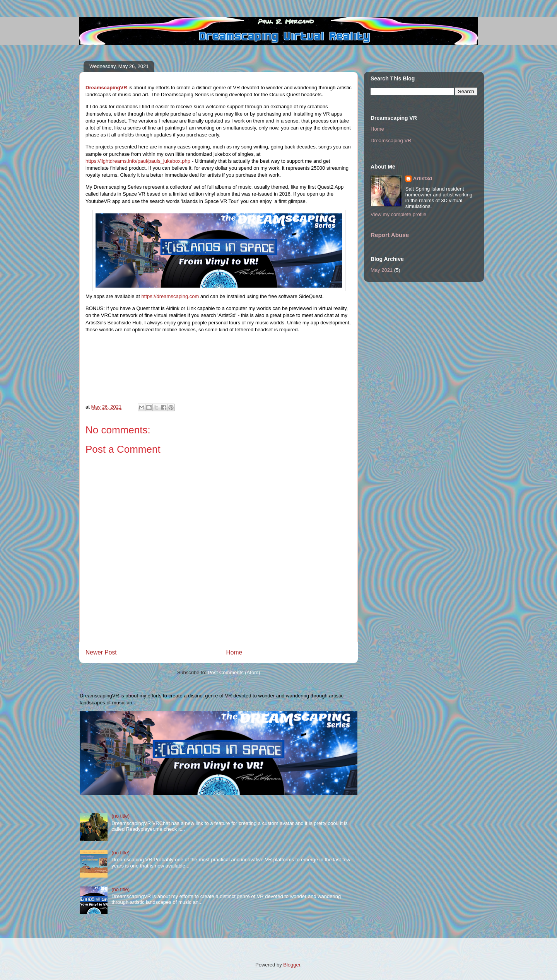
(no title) (120, 816)
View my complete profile (398, 214)
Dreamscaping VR (391, 141)
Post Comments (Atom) (234, 672)
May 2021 (382, 270)
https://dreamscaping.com (170, 296)
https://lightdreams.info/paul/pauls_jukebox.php (138, 161)
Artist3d (423, 178)
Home (234, 652)
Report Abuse (390, 235)
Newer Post (101, 652)
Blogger (292, 965)
